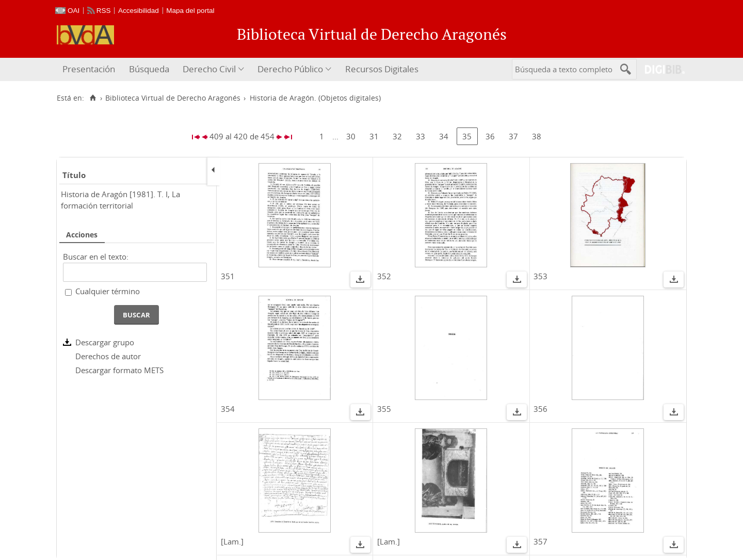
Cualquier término (108, 291)
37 (513, 136)
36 (490, 136)
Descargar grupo (105, 342)
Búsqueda (149, 69)
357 (540, 541)
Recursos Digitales (382, 69)
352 (384, 276)
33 (421, 136)
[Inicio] (93, 98)
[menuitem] (90, 69)
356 (540, 409)
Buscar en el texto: (96, 257)
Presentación (89, 69)
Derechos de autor (108, 356)
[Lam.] (232, 541)
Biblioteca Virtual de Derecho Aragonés (173, 98)
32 (397, 136)
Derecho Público (290, 69)
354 (228, 409)
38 (537, 136)
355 (384, 409)
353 (540, 276)
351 (228, 276)
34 (444, 136)
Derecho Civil (209, 69)
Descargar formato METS (119, 370)
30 (351, 136)
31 (374, 136)
